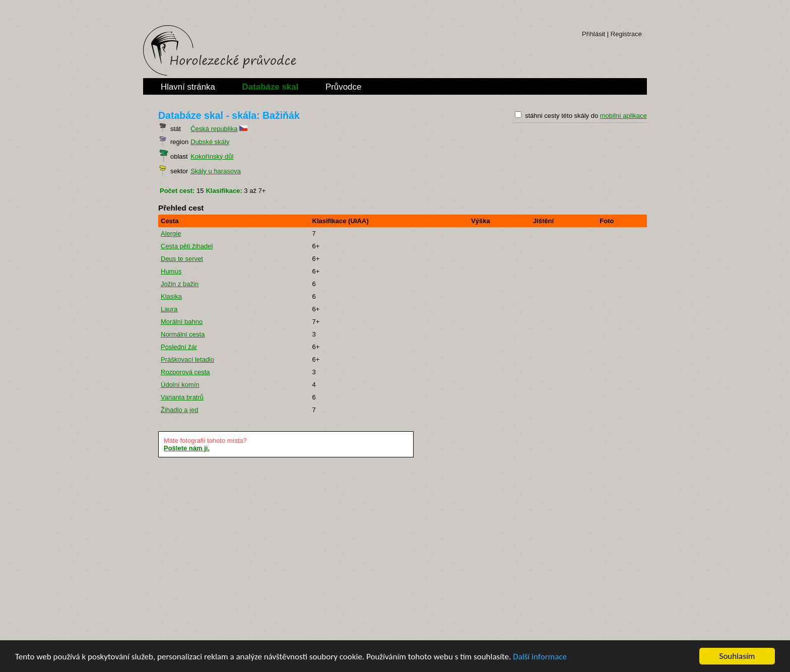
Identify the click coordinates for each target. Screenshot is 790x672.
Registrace (626, 34)
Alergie (171, 233)
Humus (171, 271)
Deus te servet (182, 259)
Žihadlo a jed (179, 410)
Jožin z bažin (180, 284)
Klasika (171, 296)
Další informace (540, 657)
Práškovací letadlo (187, 359)
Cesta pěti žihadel (187, 246)
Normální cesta (183, 334)
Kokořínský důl (212, 156)
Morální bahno (182, 322)
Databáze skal (271, 87)
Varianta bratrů (182, 397)
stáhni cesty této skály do (586, 116)
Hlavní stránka (188, 87)
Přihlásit (594, 34)
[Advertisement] (395, 548)
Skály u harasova (216, 171)
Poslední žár (179, 347)
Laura (169, 309)
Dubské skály (210, 142)
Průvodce (343, 87)
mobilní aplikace (623, 116)
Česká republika (214, 129)
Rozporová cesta (185, 372)
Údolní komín (180, 385)
